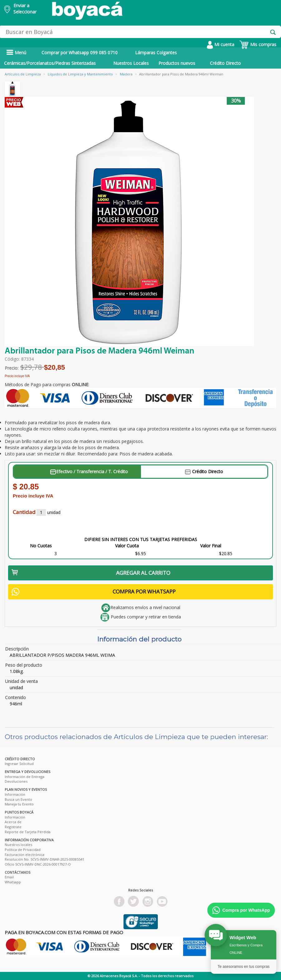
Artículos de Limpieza (23, 74)
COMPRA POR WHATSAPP (94, 592)
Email (9, 877)
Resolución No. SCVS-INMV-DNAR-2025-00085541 (44, 859)
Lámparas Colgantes (156, 53)
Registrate (13, 827)
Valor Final (211, 546)
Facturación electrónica (24, 855)
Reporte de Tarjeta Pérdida (28, 832)
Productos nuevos (177, 63)
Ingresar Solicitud (19, 764)
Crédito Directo (225, 63)
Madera (126, 74)
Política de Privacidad (23, 850)
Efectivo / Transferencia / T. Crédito (89, 471)
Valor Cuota (127, 546)
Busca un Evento (18, 799)
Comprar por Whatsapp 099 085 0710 (80, 53)
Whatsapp (13, 882)
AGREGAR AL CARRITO (91, 573)
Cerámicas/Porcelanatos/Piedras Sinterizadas (50, 63)
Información (15, 794)
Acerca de (13, 822)
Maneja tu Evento (19, 804)
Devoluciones (16, 781)
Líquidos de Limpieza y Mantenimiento (80, 74)
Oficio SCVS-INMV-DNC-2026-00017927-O (38, 864)
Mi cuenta (220, 44)
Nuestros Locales (131, 63)
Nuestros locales (18, 845)
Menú (16, 53)
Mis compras (258, 44)
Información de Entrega (24, 777)
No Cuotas (41, 546)
